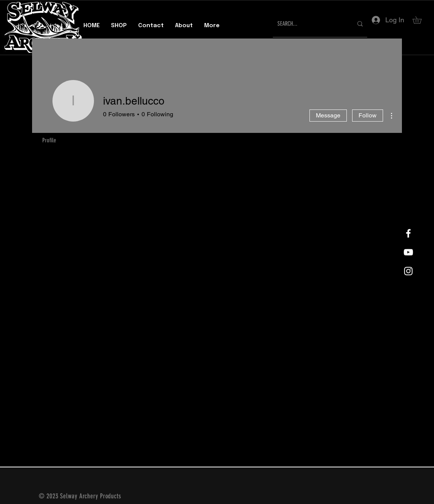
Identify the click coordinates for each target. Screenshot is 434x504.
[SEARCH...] (309, 24)
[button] (421, 20)
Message (328, 115)
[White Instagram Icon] (408, 271)
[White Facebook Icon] (408, 233)
